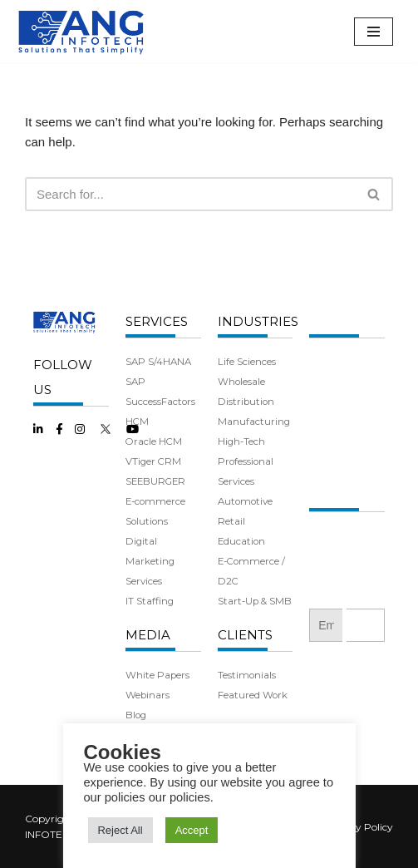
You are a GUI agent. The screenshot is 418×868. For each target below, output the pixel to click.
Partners (330, 422)
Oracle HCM (154, 441)
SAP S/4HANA (158, 362)
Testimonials (247, 675)
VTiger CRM (153, 461)
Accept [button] (192, 830)
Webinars (148, 695)
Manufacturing (254, 422)
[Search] (190, 194)
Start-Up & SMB (255, 601)
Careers (327, 461)
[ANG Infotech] (83, 31)
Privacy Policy (359, 827)
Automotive (245, 501)
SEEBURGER (155, 481)
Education (241, 541)
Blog (136, 715)
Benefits (328, 441)
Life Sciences (247, 362)
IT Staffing (150, 601)
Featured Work (253, 695)
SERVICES (157, 321)
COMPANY (343, 321)
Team (322, 402)
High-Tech (241, 441)
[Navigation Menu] (374, 32)
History (325, 382)
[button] (374, 194)
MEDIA (148, 635)
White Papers (157, 675)
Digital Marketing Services (150, 561)
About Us (330, 362)
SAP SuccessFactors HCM (160, 402)
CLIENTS (245, 635)
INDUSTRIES (258, 321)
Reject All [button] (120, 830)
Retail (231, 521)
